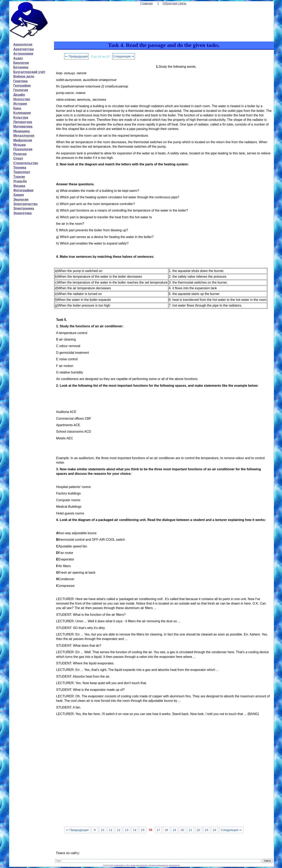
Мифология (23, 140)
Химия (19, 195)
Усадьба (20, 181)
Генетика (20, 81)
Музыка (19, 145)
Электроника (24, 208)
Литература (23, 122)
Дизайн (19, 95)
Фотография (23, 190)
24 (214, 830)
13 (127, 830)
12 (119, 830)
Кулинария (22, 113)
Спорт (18, 158)
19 (174, 830)
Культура (21, 117)
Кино (17, 108)
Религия (20, 154)
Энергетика (22, 213)
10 (103, 830)
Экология (21, 199)
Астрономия (23, 54)
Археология (23, 44)
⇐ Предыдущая (76, 56)
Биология (21, 63)
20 (182, 830)
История (20, 104)
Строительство (26, 163)
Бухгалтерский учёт (29, 72)
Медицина (21, 131)
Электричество (25, 204)
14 (135, 830)
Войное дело (24, 76)
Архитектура (23, 49)
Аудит (18, 58)
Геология (21, 90)
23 (207, 830)
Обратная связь (175, 3)
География (22, 86)
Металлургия (24, 136)
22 (198, 830)
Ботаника (21, 67)
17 (158, 830)
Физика (19, 186)
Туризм (19, 177)
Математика (23, 126)
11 (111, 830)
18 (166, 830)
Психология (23, 149)
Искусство (22, 99)
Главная (147, 3)
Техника (20, 168)
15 (143, 830)
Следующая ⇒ (124, 56)
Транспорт (22, 172)
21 (190, 830)
